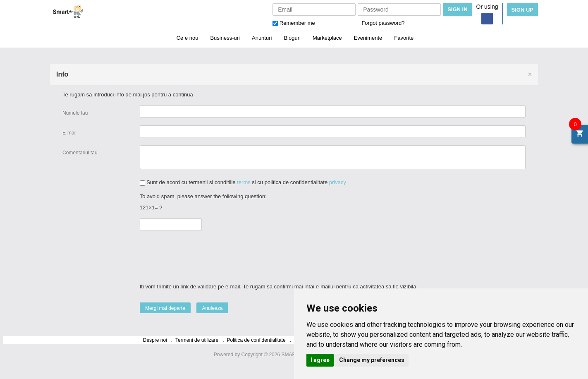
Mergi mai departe (165, 308)
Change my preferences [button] (372, 360)
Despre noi (155, 340)
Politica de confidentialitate (256, 340)
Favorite (404, 38)
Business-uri (225, 38)
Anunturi (262, 38)
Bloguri (292, 38)
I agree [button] (320, 360)
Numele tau (75, 113)
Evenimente (368, 38)
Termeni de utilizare (197, 340)
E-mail (69, 133)
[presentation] (205, 253)
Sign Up (522, 10)
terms (244, 182)
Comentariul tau (81, 153)
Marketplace (327, 38)
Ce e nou (188, 38)
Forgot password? (383, 23)
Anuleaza (212, 308)
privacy (338, 182)
